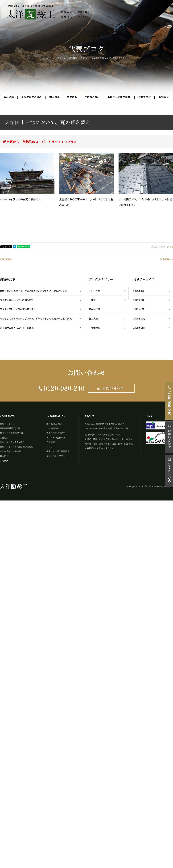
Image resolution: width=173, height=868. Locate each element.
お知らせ (164, 97)
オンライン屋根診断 (56, 438)
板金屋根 (96, 328)
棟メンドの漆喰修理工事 (11, 433)
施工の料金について (56, 433)
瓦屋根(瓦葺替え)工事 (10, 428)
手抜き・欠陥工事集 (119, 97)
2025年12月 (139, 318)
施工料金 (72, 97)
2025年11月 (139, 328)
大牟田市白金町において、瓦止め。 (18, 328)
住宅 (171, 247)
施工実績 (93, 318)
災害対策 (4, 438)
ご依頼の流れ (92, 97)
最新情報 (51, 442)
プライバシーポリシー (57, 456)
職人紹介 (54, 97)
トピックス (95, 291)
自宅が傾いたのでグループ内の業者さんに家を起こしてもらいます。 (35, 291)
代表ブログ (145, 97)
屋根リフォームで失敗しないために (17, 447)
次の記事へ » (167, 259)
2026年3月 (139, 291)
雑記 (93, 300)
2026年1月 (139, 309)
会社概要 (9, 97)
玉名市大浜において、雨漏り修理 (17, 300)
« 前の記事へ (6, 259)
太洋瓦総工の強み (32, 97)
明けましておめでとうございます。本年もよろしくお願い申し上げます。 (37, 318)
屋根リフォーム (7, 424)
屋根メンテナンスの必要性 (12, 442)
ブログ (50, 447)
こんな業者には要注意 (10, 451)
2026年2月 (139, 300)
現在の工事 (95, 309)
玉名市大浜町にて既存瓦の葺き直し (18, 309)
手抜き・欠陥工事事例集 (58, 451)
